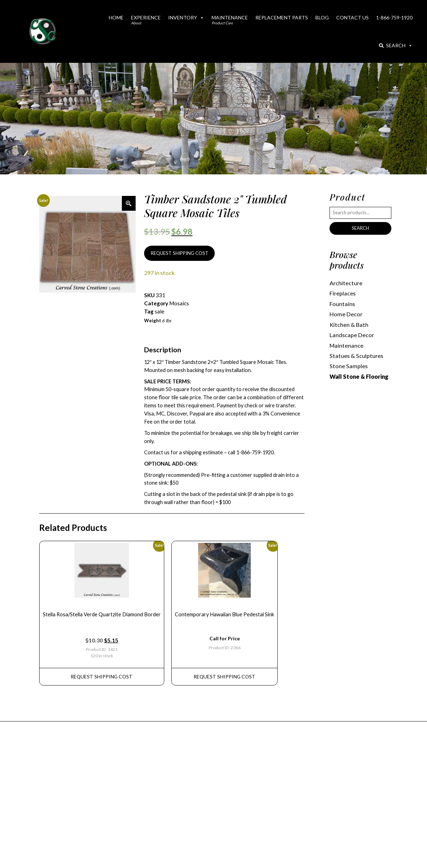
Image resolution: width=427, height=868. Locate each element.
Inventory (186, 17)
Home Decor (346, 314)
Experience (146, 20)
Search (396, 45)
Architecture (346, 283)
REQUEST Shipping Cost (102, 677)
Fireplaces (343, 293)
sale (159, 311)
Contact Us (352, 17)
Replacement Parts (282, 17)
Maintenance (230, 20)
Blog (322, 17)
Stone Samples (349, 366)
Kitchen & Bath (349, 325)
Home (116, 17)
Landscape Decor (352, 335)
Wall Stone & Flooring (359, 376)
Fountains (342, 304)
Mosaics (179, 303)
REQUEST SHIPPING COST (180, 253)
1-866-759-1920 (394, 17)
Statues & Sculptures (356, 356)
